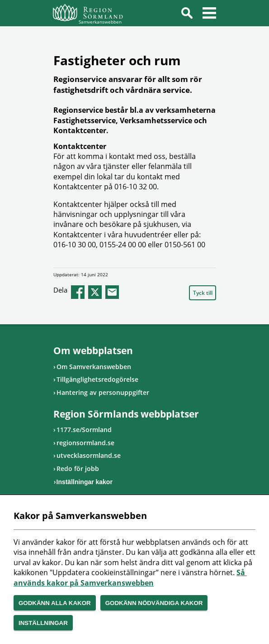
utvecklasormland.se (89, 455)
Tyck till (203, 293)
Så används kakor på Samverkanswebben (130, 577)
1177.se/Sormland (84, 430)
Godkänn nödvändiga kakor (154, 603)
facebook (78, 292)
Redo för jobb (78, 469)
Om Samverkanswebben (94, 367)
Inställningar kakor (85, 482)
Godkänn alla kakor (55, 603)
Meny (209, 14)
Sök (187, 14)
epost (112, 292)
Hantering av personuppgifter (103, 392)
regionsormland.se (85, 443)
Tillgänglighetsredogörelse (97, 379)
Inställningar (43, 623)
